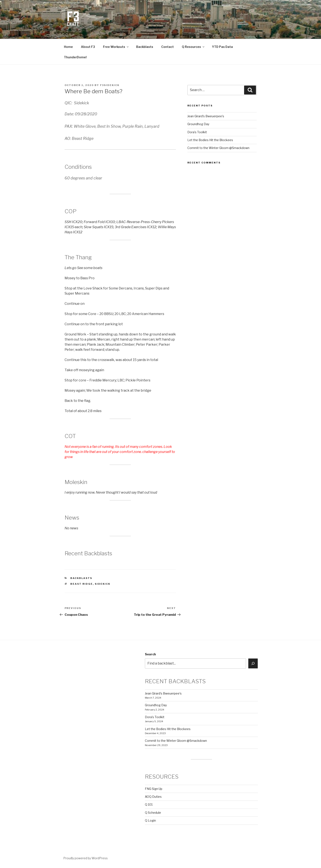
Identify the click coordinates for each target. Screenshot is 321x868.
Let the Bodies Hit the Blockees (210, 140)
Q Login (150, 820)
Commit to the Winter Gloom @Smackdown (218, 148)
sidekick (103, 584)
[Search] (253, 663)
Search (150, 654)
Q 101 (149, 804)
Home (68, 47)
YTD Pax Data (222, 47)
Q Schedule (153, 813)
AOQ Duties (153, 797)
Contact (168, 47)
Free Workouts (116, 47)
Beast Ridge (82, 584)
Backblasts (145, 47)
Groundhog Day (198, 124)
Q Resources (193, 47)
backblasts (81, 578)
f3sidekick (110, 85)
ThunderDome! (75, 57)
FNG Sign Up (154, 789)
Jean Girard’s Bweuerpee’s (206, 116)
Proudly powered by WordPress (86, 858)
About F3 (88, 47)
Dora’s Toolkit (197, 132)
